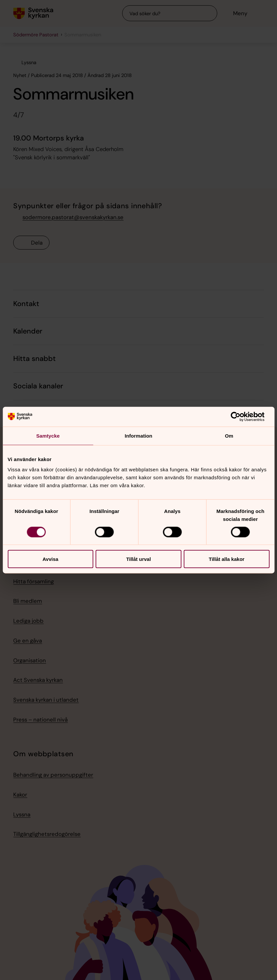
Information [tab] (139, 435)
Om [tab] (229, 435)
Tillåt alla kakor (226, 559)
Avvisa (51, 559)
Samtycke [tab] (48, 435)
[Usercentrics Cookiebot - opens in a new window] (241, 416)
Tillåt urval (138, 559)
